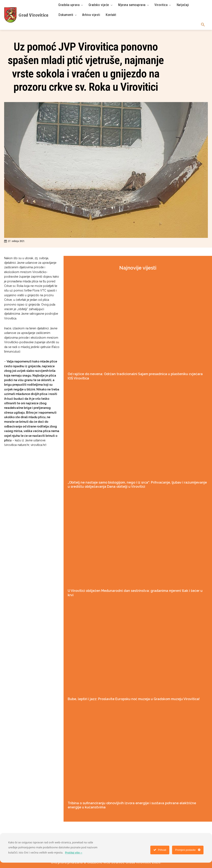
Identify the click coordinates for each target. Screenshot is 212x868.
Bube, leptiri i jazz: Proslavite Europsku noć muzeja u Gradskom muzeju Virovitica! (130, 693)
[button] (203, 25)
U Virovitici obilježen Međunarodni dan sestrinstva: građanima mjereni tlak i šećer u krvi (135, 590)
